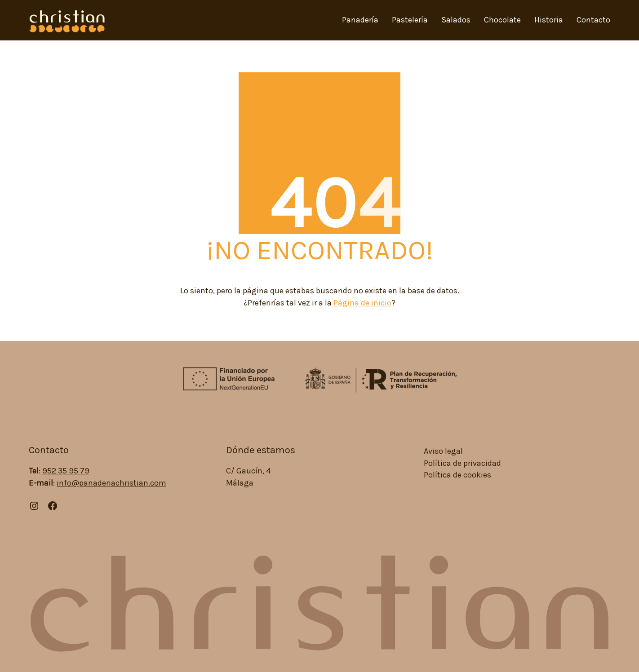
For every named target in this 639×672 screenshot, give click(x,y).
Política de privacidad (462, 463)
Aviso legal (443, 451)
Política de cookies (457, 475)
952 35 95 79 (66, 471)
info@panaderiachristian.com (111, 483)
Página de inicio (362, 303)
